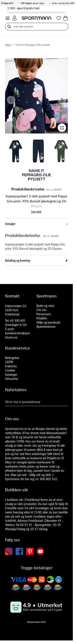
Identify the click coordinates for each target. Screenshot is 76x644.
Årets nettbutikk (63, 3)
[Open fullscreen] (62, 128)
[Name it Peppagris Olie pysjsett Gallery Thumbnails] (36, 151)
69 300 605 (18, 321)
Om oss (41, 310)
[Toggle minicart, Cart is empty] (65, 18)
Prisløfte (42, 318)
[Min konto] (15, 18)
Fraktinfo (11, 366)
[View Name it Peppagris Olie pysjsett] (16, 151)
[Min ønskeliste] (59, 18)
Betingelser (12, 358)
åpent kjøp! (33, 3)
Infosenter (12, 379)
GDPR (9, 362)
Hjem (8, 45)
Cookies (10, 370)
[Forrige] (11, 100)
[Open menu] (8, 18)
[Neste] (62, 100)
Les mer (36, 211)
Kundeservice (18, 348)
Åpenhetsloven (46, 327)
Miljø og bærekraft (48, 322)
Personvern (44, 314)
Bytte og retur (45, 306)
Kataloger (11, 375)
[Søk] (9, 27)
